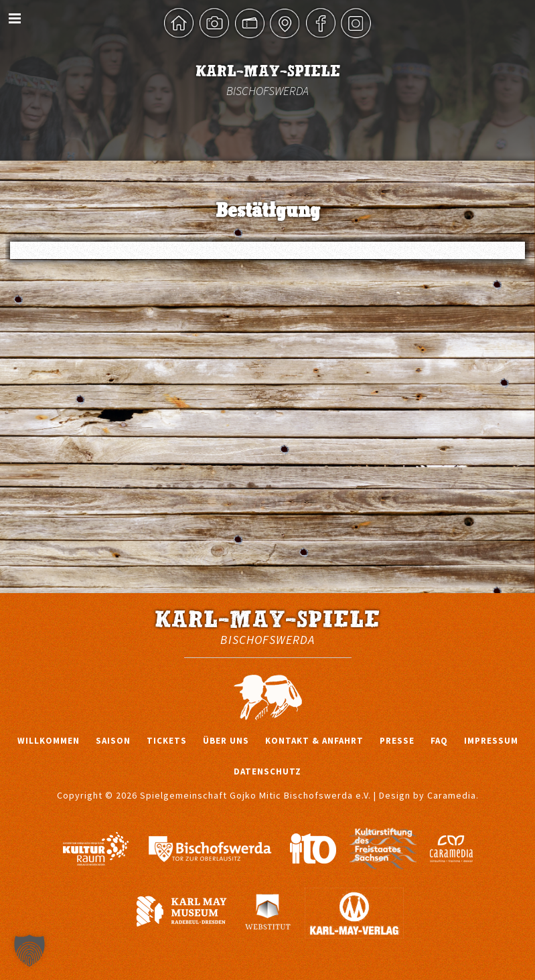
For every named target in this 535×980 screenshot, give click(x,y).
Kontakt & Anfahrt (314, 741)
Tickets (167, 741)
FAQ (439, 741)
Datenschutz (267, 771)
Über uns (226, 741)
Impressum (491, 741)
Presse (397, 741)
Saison (113, 741)
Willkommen (49, 741)
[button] (29, 951)
